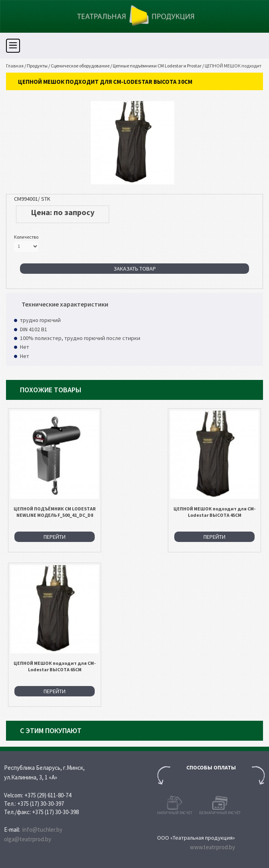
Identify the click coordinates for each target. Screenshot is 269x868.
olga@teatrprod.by (28, 839)
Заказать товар (135, 269)
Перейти (55, 537)
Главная (15, 66)
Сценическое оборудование (80, 66)
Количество (26, 237)
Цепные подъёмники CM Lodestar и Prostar (157, 66)
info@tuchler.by (42, 829)
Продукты (37, 66)
